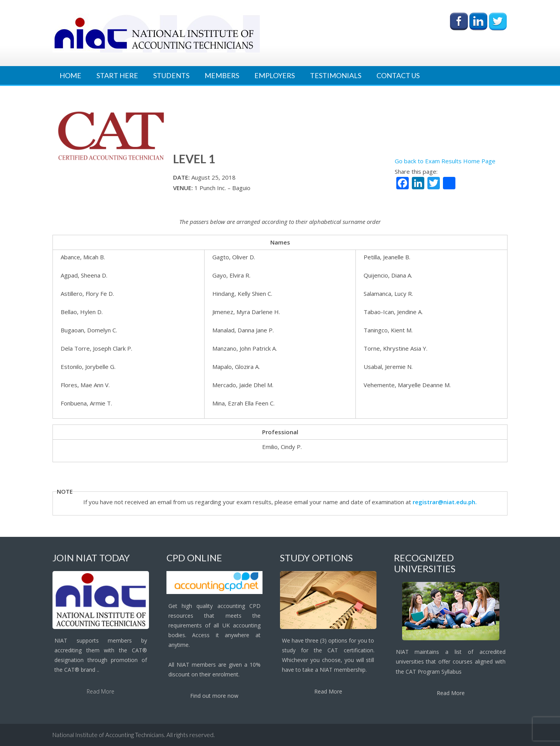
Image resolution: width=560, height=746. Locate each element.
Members (222, 75)
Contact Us (398, 75)
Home (70, 75)
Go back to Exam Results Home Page (445, 161)
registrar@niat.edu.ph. (445, 502)
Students (171, 75)
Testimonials (336, 75)
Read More (101, 691)
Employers (275, 75)
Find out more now (214, 696)
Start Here (117, 75)
